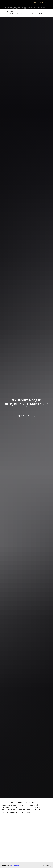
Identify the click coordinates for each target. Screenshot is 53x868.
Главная (5, 12)
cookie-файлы (15, 865)
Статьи (13, 12)
